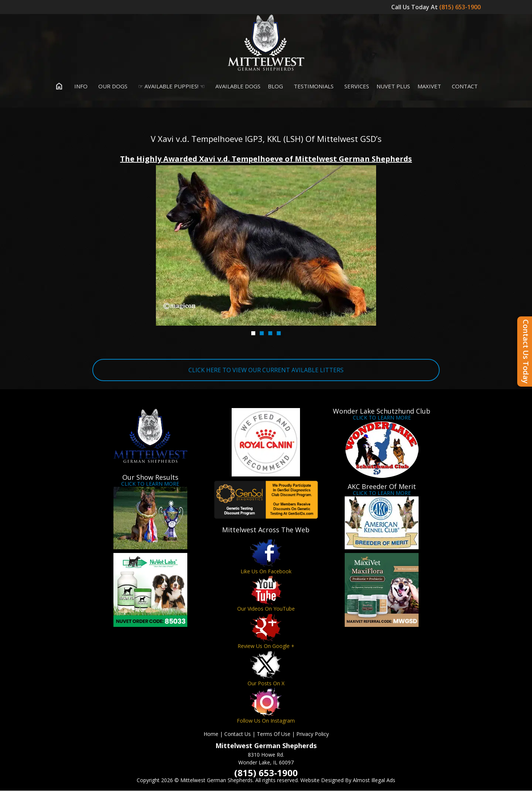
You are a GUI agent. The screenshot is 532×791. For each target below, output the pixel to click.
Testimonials (312, 86)
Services (355, 86)
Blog (275, 86)
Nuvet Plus (393, 86)
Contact (463, 86)
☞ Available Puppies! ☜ (170, 86)
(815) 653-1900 (461, 7)
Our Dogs (111, 86)
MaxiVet (429, 86)
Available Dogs (236, 86)
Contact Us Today (526, 352)
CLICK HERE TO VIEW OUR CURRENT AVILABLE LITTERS (266, 370)
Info (79, 86)
